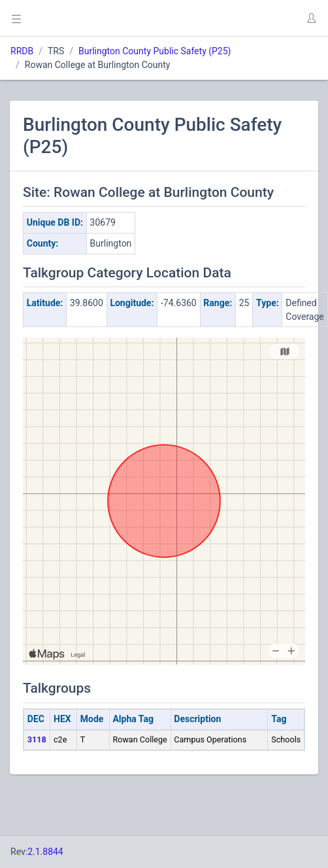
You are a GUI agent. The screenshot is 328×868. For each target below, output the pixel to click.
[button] (311, 18)
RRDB (22, 51)
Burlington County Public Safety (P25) (155, 51)
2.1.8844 (45, 852)
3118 (37, 739)
